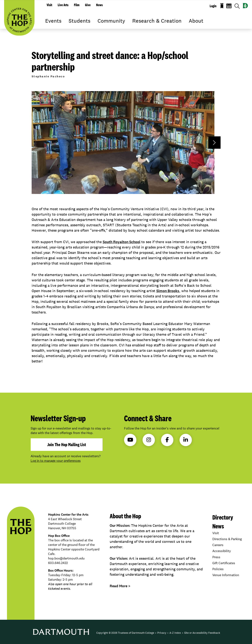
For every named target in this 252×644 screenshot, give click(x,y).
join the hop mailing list (67, 444)
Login (213, 6)
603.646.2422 (58, 563)
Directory (223, 517)
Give (88, 5)
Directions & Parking (227, 539)
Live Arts (63, 5)
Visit (49, 5)
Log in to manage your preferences (56, 461)
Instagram (149, 440)
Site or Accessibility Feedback (202, 633)
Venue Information (226, 575)
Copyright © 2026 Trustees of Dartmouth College (125, 633)
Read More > (120, 586)
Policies (218, 569)
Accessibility (222, 551)
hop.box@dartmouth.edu (66, 558)
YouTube (130, 440)
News (99, 5)
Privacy (162, 633)
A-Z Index (175, 633)
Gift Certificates (224, 563)
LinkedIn (186, 440)
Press (216, 557)
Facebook (167, 440)
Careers (218, 545)
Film (77, 5)
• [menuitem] (156, 633)
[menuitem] (125, 633)
